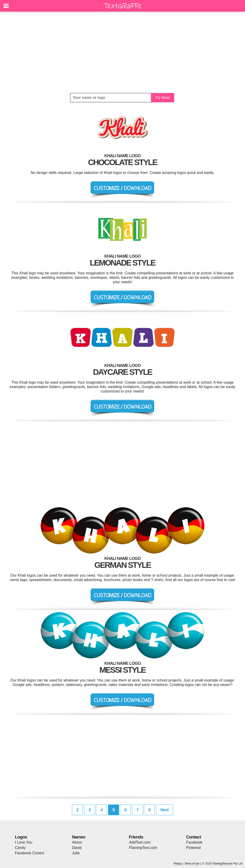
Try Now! (162, 98)
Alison (77, 842)
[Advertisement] (122, 52)
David (77, 848)
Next (165, 810)
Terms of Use (192, 863)
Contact (194, 837)
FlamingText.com (143, 848)
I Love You (24, 842)
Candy (20, 848)
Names (79, 837)
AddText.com (140, 842)
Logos (21, 837)
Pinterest (193, 848)
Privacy (178, 863)
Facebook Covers (29, 853)
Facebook (194, 842)
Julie (76, 853)
